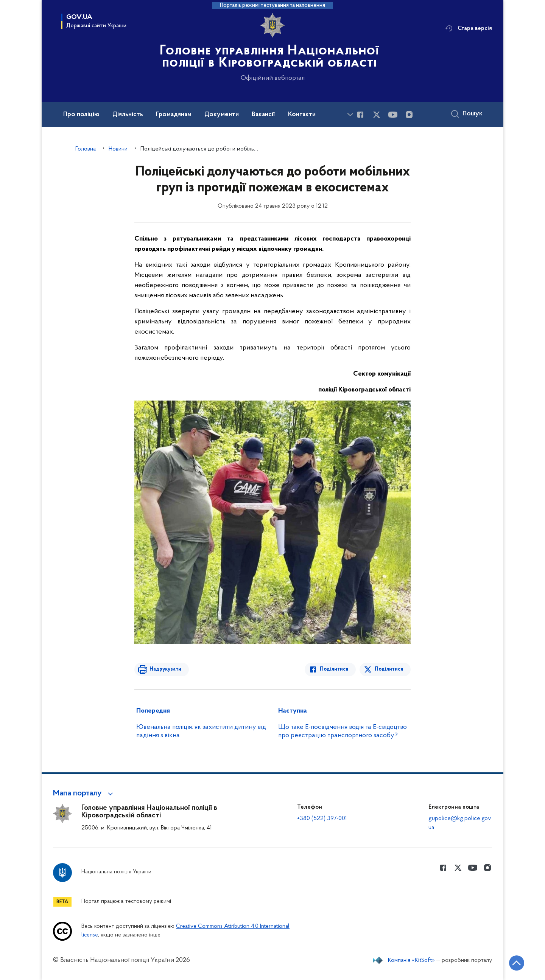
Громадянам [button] (174, 115)
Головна (86, 149)
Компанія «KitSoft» (411, 960)
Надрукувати (165, 669)
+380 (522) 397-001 (322, 818)
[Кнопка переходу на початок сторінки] (517, 963)
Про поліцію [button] (81, 115)
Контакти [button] (302, 115)
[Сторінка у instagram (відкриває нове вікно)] (409, 115)
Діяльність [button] (128, 115)
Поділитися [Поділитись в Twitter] (389, 669)
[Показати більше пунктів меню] (350, 114)
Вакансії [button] (263, 115)
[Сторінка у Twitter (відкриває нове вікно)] (377, 115)
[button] (84, 794)
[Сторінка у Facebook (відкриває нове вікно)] (360, 115)
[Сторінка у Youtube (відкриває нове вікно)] (393, 115)
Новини (118, 149)
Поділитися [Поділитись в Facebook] (334, 669)
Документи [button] (222, 115)
